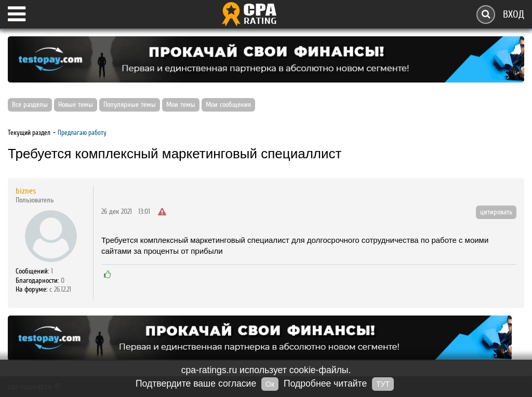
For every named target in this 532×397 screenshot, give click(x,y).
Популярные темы (130, 105)
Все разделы (30, 105)
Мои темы (181, 105)
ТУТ (383, 384)
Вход (514, 14)
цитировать (496, 212)
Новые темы (76, 105)
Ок (270, 384)
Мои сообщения (228, 105)
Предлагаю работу (82, 133)
